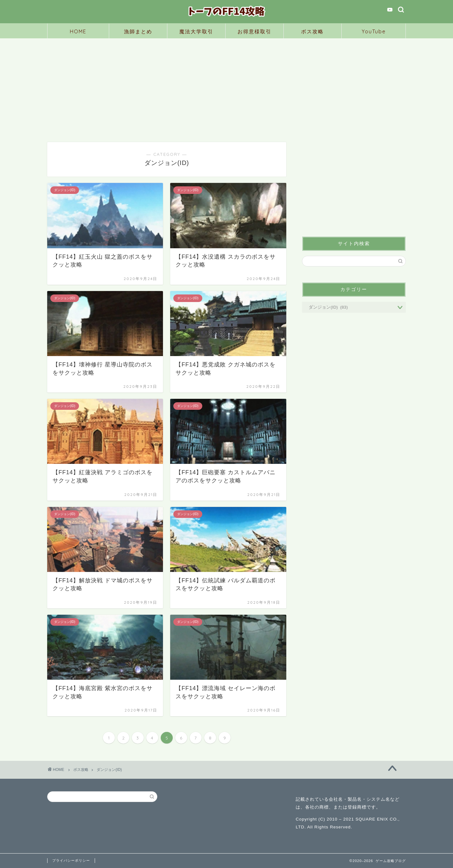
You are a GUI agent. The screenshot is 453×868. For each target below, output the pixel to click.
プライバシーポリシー (71, 860)
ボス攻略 (312, 31)
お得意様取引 (254, 31)
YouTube (374, 31)
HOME (78, 31)
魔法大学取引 (196, 31)
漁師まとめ (138, 31)
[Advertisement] (226, 85)
